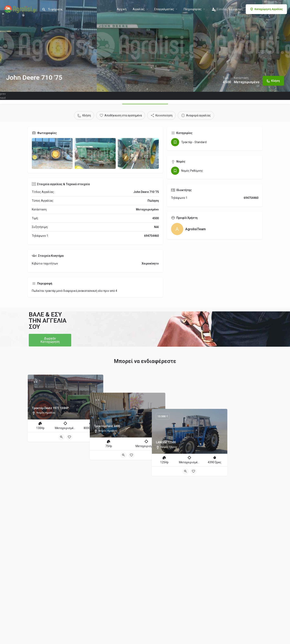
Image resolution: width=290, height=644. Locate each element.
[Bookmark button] (69, 437)
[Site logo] (21, 9)
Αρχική (122, 9)
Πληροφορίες (193, 9)
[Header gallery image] (48, 46)
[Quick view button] (61, 437)
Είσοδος (222, 9)
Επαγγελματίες (164, 9)
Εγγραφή (237, 9)
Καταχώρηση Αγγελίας (266, 9)
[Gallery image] (52, 153)
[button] (50, 340)
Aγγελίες (139, 9)
